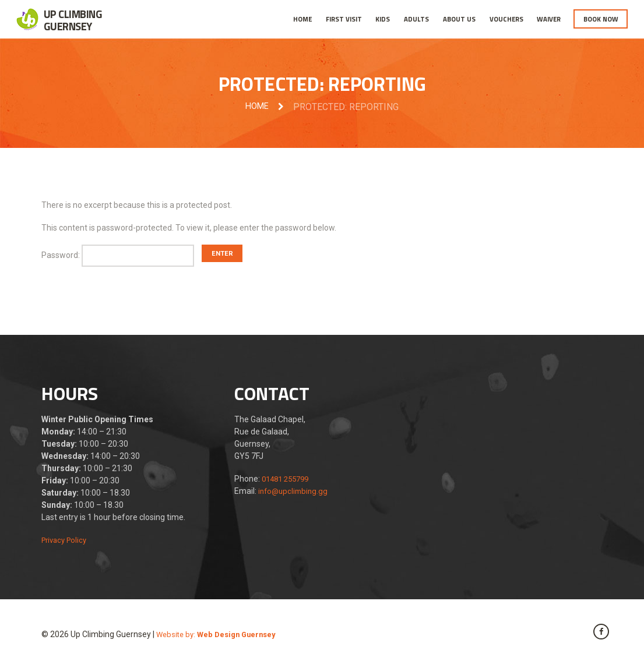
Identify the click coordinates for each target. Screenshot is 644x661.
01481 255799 (288, 480)
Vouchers (506, 19)
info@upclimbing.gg (295, 493)
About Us (459, 19)
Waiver (549, 19)
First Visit (344, 19)
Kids (383, 19)
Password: (122, 257)
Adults (416, 19)
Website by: (220, 636)
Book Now (601, 19)
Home (302, 19)
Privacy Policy (66, 542)
